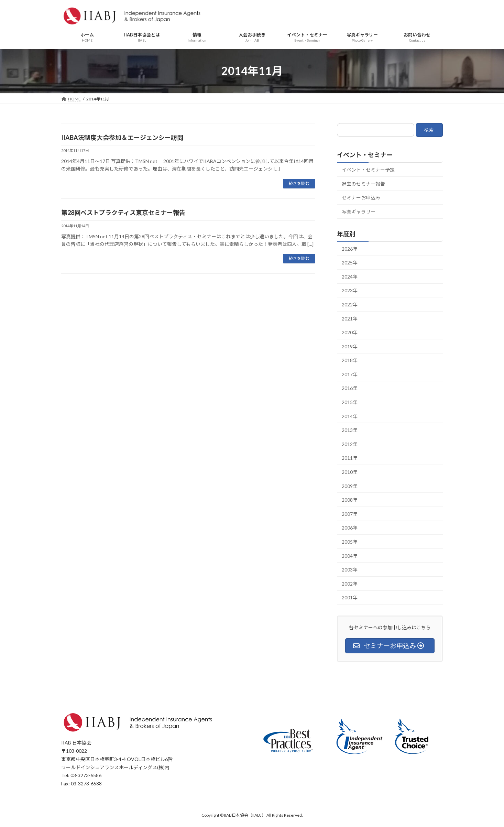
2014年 (350, 416)
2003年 (350, 570)
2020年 (350, 332)
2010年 (350, 472)
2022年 (350, 304)
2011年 (350, 458)
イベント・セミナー (365, 155)
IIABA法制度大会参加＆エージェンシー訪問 (122, 138)
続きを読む (299, 183)
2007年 (350, 514)
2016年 (350, 388)
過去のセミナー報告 (363, 183)
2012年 (350, 444)
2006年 (350, 528)
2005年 (350, 542)
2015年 (350, 402)
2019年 (350, 346)
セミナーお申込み (361, 198)
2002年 (350, 584)
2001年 (350, 597)
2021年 (350, 318)
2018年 (350, 360)
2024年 (350, 277)
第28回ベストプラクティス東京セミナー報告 (123, 213)
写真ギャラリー (359, 212)
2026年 (350, 248)
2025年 (350, 263)
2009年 (350, 486)
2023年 (350, 290)
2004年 (350, 556)
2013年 (350, 430)
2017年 (350, 374)
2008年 (350, 500)
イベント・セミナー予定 (368, 170)
